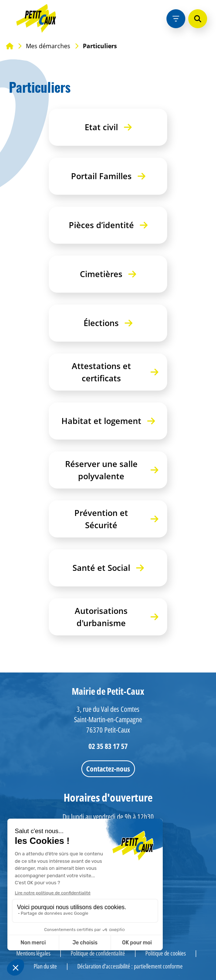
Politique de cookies (166, 953)
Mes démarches (48, 46)
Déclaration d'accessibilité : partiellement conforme (130, 966)
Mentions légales (33, 953)
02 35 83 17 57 (108, 746)
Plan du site (45, 966)
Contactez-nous (108, 769)
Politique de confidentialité (98, 953)
